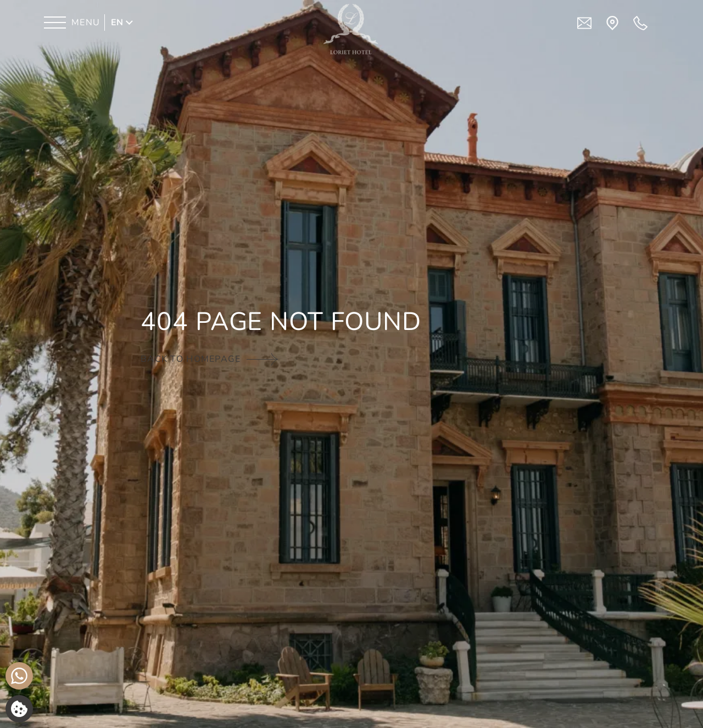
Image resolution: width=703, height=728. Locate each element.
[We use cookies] (19, 709)
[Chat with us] (19, 676)
